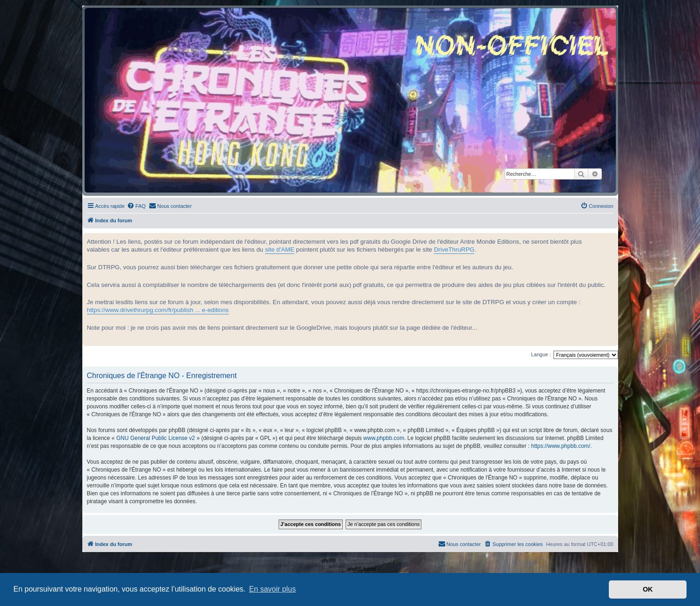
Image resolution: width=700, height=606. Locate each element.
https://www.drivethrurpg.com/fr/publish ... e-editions (158, 310)
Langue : (541, 354)
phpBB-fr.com (362, 569)
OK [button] (648, 589)
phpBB (329, 561)
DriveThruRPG (454, 250)
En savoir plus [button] (272, 589)
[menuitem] (136, 206)
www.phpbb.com (384, 438)
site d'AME (280, 250)
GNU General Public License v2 (156, 438)
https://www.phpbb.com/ (561, 446)
